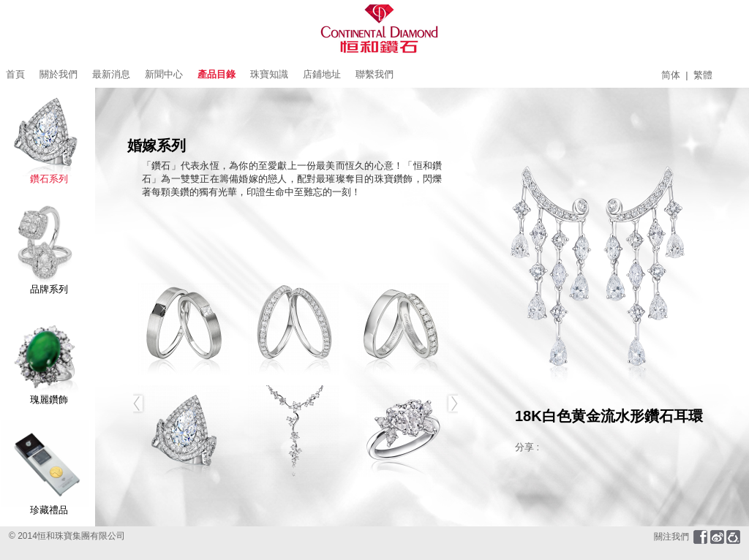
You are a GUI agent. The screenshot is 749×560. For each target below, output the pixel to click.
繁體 (703, 75)
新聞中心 (164, 74)
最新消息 (111, 74)
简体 (671, 75)
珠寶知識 (269, 74)
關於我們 (59, 74)
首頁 (15, 74)
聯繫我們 (374, 74)
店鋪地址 (322, 74)
